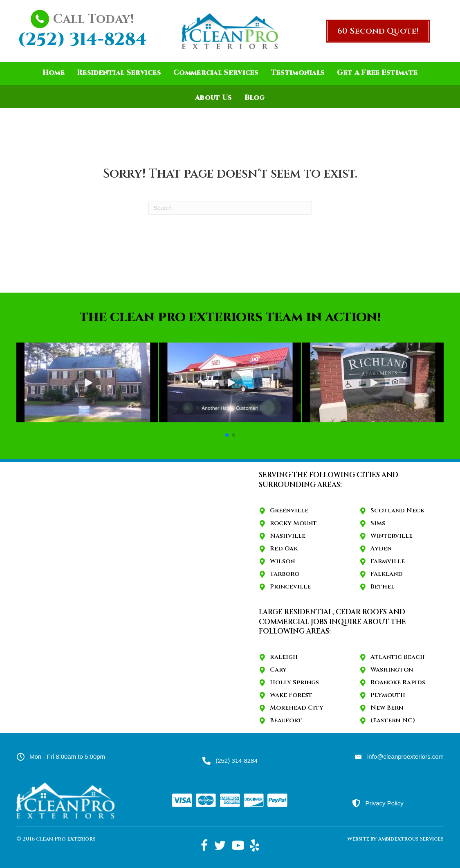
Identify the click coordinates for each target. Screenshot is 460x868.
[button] (378, 31)
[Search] (230, 208)
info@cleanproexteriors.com (405, 756)
